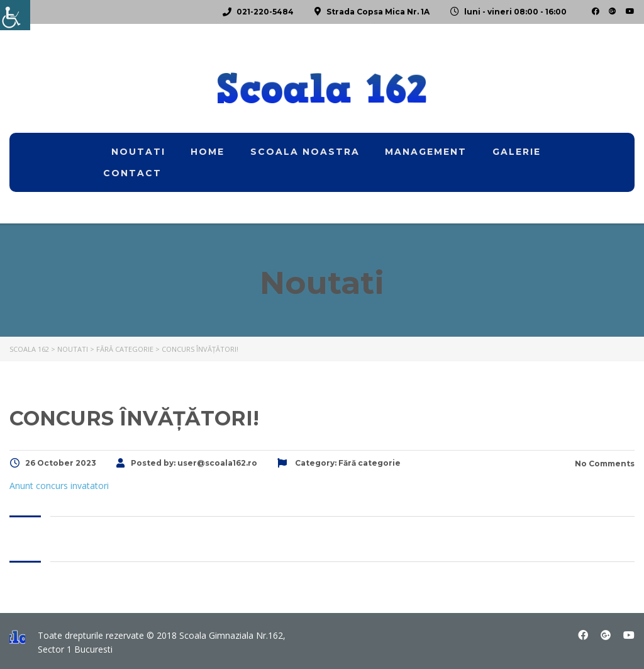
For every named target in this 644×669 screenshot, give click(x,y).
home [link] (208, 152)
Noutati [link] (138, 152)
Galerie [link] (517, 152)
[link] (15, 15)
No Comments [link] (604, 464)
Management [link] (426, 152)
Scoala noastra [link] (305, 152)
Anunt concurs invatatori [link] (59, 486)
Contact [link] (132, 173)
